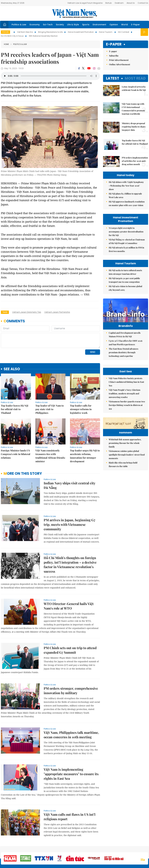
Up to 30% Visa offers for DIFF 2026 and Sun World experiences (126, 343)
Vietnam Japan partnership (57, 312)
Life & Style (73, 25)
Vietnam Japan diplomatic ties (27, 312)
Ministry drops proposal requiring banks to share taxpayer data (134, 127)
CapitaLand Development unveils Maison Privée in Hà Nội (125, 335)
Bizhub (109, 3)
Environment (99, 25)
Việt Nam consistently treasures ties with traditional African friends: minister (50, 456)
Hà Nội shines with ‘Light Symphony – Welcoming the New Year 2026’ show (126, 186)
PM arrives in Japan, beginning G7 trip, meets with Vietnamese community (69, 524)
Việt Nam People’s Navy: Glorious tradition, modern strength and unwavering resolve (125, 393)
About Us (131, 3)
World (125, 25)
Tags (5, 312)
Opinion (114, 25)
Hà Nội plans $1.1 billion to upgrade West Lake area (125, 195)
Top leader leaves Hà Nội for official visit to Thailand (15, 409)
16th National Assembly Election (43, 36)
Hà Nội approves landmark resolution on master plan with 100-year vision (127, 203)
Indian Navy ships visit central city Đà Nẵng (69, 485)
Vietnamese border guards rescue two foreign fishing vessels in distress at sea (127, 405)
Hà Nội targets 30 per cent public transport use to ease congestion (124, 280)
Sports (86, 25)
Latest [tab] (113, 78)
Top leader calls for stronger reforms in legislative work (81, 409)
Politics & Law (19, 25)
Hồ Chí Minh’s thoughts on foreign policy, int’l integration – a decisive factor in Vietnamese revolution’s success (70, 565)
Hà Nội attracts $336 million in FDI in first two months (126, 249)
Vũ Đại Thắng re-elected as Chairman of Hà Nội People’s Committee (127, 241)
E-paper (114, 44)
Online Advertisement (120, 64)
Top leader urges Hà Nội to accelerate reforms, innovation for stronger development (85, 456)
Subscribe (114, 56)
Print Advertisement (119, 60)
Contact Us (143, 3)
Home (6, 44)
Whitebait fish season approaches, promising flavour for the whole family (125, 443)
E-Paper (135, 25)
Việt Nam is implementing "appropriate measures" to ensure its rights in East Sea (71, 774)
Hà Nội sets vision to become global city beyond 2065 (125, 288)
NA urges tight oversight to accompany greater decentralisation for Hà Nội (126, 232)
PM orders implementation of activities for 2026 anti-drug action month (135, 161)
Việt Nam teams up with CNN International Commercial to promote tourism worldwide (133, 109)
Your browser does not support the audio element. (50, 76)
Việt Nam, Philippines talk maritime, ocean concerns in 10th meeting (71, 735)
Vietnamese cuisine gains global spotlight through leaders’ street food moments (127, 455)
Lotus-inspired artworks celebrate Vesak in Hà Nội (134, 88)
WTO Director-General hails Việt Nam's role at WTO (69, 606)
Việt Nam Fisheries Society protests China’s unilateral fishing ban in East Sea (126, 382)
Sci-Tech (48, 25)
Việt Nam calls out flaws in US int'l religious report (70, 817)
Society (60, 25)
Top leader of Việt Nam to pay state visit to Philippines (50, 409)
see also (12, 369)
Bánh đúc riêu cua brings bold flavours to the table (123, 464)
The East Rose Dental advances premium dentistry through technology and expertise (123, 352)
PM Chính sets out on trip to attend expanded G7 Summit (70, 650)
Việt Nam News (74, 13)
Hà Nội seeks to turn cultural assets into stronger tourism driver (125, 272)
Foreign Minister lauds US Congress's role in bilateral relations (16, 454)
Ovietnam (119, 3)
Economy (35, 25)
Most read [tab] (135, 78)
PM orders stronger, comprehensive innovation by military (71, 691)
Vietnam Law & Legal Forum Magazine (85, 3)
